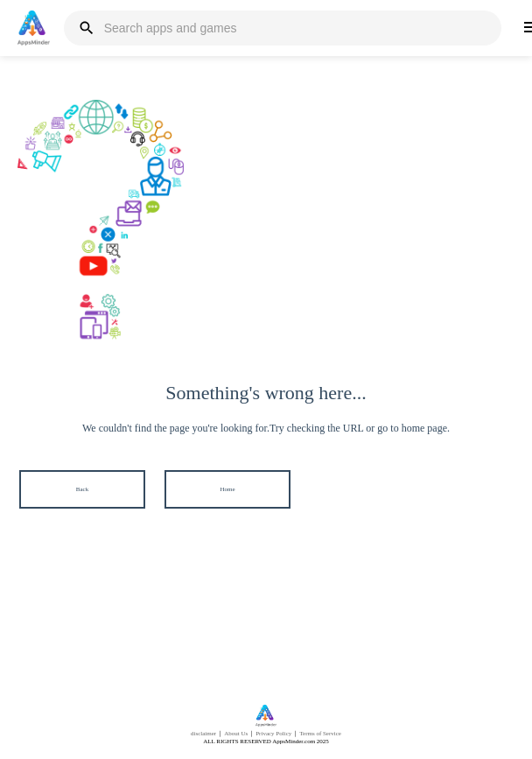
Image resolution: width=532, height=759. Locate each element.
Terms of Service (320, 734)
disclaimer (203, 734)
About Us (236, 734)
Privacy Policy (273, 734)
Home (227, 489)
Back (82, 489)
